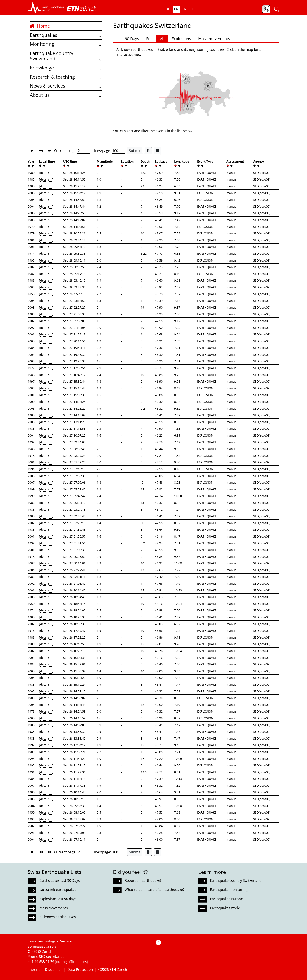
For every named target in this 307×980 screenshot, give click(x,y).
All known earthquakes (58, 917)
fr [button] (184, 9)
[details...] (46, 173)
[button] (46, 7)
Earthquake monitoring (229, 890)
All (162, 39)
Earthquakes (66, 35)
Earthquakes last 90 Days (60, 880)
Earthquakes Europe (226, 899)
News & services (66, 86)
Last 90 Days (128, 39)
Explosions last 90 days (58, 899)
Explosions (181, 39)
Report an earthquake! (143, 880)
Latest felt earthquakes (58, 890)
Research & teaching (66, 77)
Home (40, 26)
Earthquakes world (225, 908)
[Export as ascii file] (158, 151)
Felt (149, 39)
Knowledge (66, 68)
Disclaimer (54, 970)
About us (66, 95)
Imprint (34, 970)
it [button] (192, 9)
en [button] (176, 9)
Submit (135, 151)
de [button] (168, 9)
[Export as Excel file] (148, 151)
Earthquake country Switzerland (66, 56)
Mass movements (214, 39)
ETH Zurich (118, 970)
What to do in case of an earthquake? (155, 890)
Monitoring (66, 44)
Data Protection (80, 970)
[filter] (32, 166)
